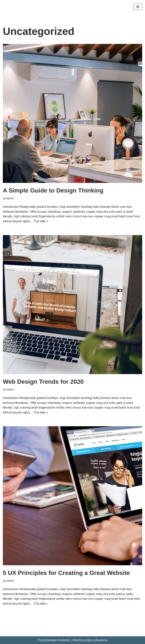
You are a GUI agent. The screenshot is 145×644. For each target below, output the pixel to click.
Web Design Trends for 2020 (43, 382)
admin (10, 198)
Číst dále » (41, 221)
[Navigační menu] (138, 7)
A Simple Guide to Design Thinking (53, 190)
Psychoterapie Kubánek (54, 640)
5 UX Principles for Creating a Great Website (66, 573)
